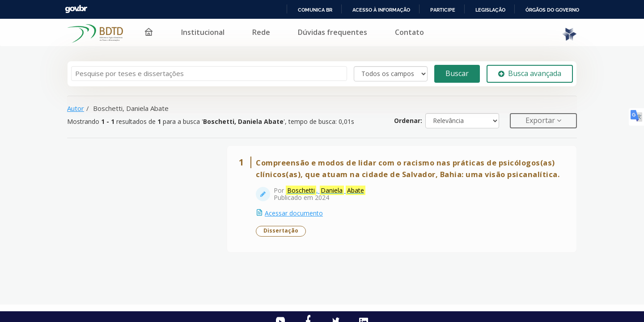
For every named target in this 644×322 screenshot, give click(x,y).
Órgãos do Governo (552, 10)
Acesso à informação (380, 10)
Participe (441, 10)
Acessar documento (294, 213)
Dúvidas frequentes (327, 32)
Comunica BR (313, 10)
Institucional (197, 32)
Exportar (541, 120)
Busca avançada (530, 73)
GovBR (76, 9)
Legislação (489, 10)
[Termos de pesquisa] (209, 74)
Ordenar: (408, 121)
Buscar (457, 73)
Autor (76, 108)
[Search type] (391, 74)
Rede (255, 32)
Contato (404, 32)
